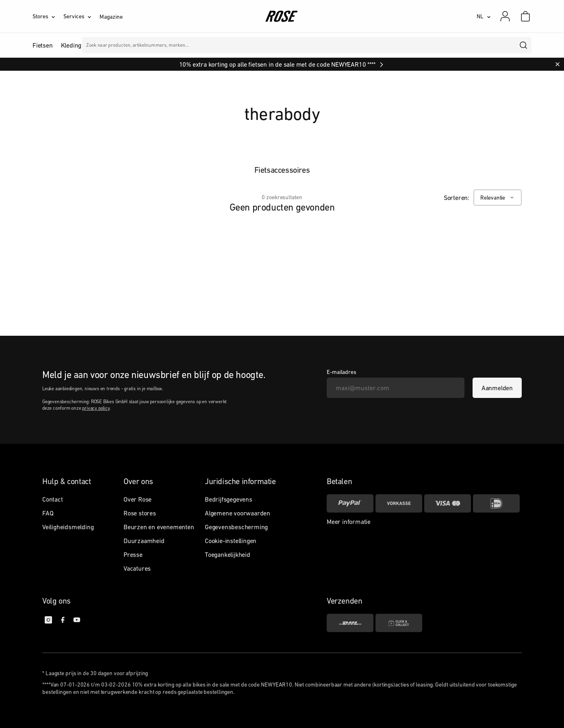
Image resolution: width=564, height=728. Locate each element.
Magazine (111, 17)
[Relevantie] (498, 198)
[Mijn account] (505, 16)
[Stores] (48, 16)
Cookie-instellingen (231, 541)
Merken (227, 45)
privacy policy (96, 408)
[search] (524, 45)
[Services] (81, 16)
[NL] (484, 16)
